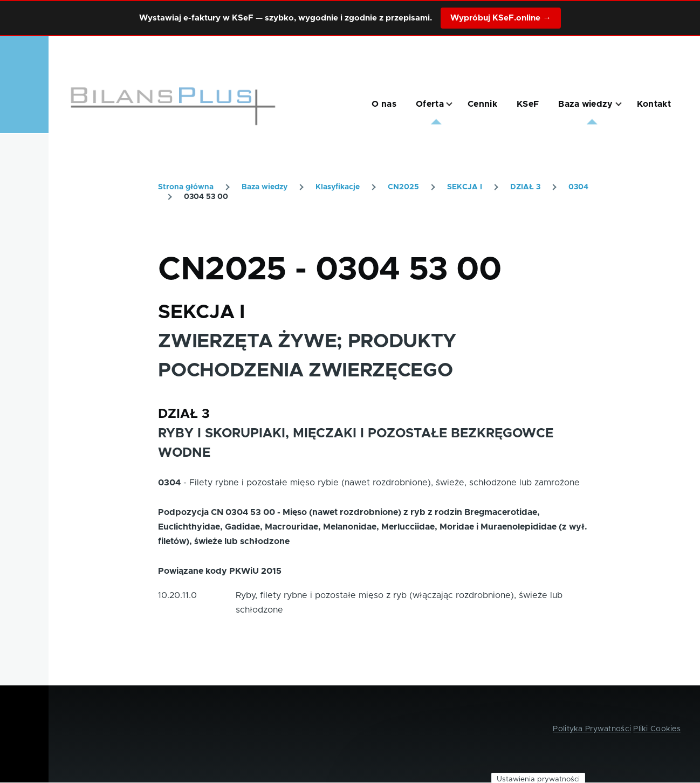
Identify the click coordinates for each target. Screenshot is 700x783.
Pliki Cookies (657, 729)
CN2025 (403, 187)
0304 (578, 187)
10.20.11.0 (177, 595)
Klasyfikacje (338, 187)
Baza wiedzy (265, 187)
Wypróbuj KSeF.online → (500, 18)
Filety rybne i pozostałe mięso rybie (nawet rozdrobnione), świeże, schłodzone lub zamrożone (385, 483)
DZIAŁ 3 (525, 187)
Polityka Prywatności (592, 729)
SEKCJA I (465, 187)
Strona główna (186, 187)
